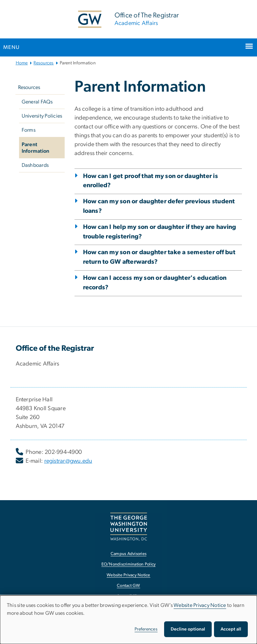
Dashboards (35, 165)
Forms (29, 130)
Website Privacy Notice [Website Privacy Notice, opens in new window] (128, 575)
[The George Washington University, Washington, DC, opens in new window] (129, 527)
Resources (43, 63)
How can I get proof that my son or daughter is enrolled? (150, 181)
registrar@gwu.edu (68, 461)
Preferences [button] (146, 629)
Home (22, 63)
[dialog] (128, 620)
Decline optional (188, 629)
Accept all (231, 629)
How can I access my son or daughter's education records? (155, 283)
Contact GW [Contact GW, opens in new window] (128, 586)
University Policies (42, 116)
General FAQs (37, 102)
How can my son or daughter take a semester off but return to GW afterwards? (159, 257)
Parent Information (36, 148)
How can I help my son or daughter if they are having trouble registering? (160, 232)
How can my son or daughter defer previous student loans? (159, 206)
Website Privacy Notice (200, 605)
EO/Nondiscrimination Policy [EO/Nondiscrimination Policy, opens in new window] (129, 564)
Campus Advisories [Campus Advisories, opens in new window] (128, 554)
